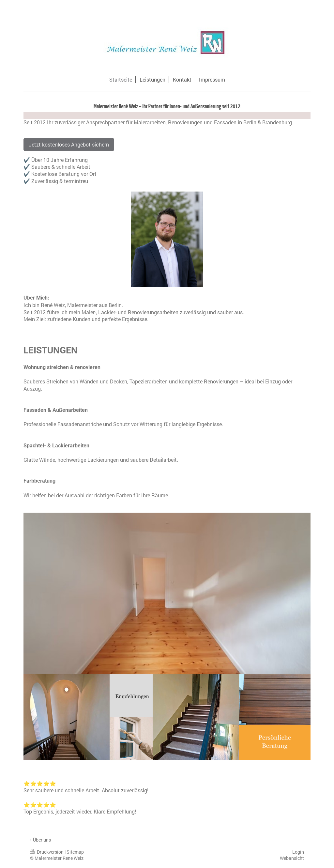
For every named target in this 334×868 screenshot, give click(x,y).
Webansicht (292, 858)
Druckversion (47, 852)
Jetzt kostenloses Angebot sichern (69, 144)
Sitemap (75, 852)
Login (298, 852)
